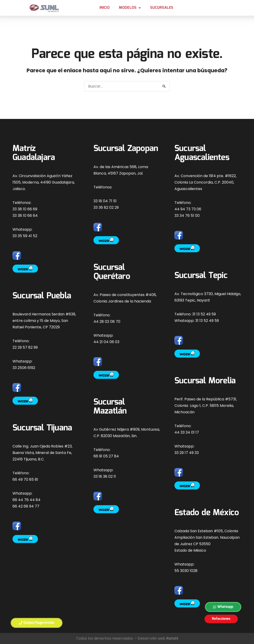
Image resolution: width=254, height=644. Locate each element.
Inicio (105, 8)
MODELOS (130, 8)
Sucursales (162, 8)
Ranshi (172, 638)
